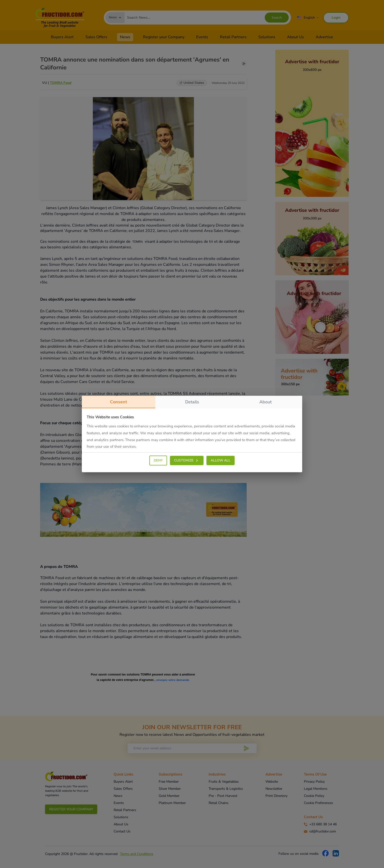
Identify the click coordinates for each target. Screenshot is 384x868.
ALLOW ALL (221, 460)
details (192, 402)
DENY (158, 460)
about (265, 402)
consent (119, 404)
